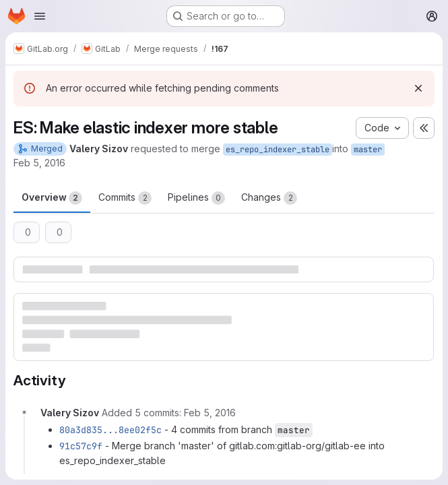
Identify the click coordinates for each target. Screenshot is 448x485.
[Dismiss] (418, 88)
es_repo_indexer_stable (278, 150)
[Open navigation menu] (40, 16)
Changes (269, 198)
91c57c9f (81, 446)
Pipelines (196, 198)
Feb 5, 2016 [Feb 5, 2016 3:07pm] (39, 163)
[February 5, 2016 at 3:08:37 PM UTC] (210, 413)
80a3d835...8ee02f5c (110, 430)
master (368, 150)
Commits (125, 198)
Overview (52, 198)
